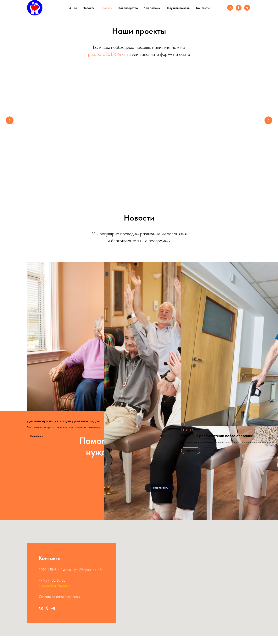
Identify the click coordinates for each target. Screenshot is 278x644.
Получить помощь (178, 8)
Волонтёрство (128, 8)
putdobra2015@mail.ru (109, 54)
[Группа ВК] (230, 8)
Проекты (106, 8)
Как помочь (152, 8)
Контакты (203, 8)
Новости (89, 8)
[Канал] (247, 8)
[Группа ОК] (239, 8)
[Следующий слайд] (268, 120)
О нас (73, 8)
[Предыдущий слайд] (10, 120)
